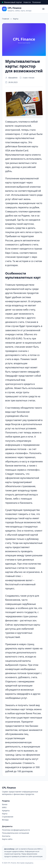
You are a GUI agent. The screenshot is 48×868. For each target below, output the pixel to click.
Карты (5, 814)
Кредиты (6, 811)
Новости (27, 2)
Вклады (5, 820)
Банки (5, 804)
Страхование (8, 817)
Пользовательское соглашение (16, 833)
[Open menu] (43, 9)
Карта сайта (7, 839)
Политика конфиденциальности (16, 830)
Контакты (6, 836)
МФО (4, 807)
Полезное (36, 2)
